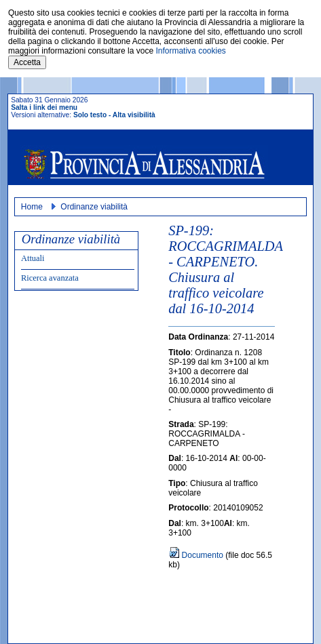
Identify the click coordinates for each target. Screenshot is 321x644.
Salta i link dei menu (44, 107)
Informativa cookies (190, 51)
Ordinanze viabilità (94, 207)
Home (32, 207)
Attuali (33, 258)
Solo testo (90, 115)
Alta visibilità (134, 115)
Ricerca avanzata (50, 278)
